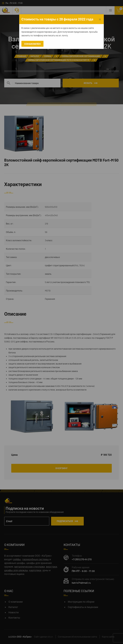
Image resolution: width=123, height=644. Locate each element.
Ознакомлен (32, 44)
